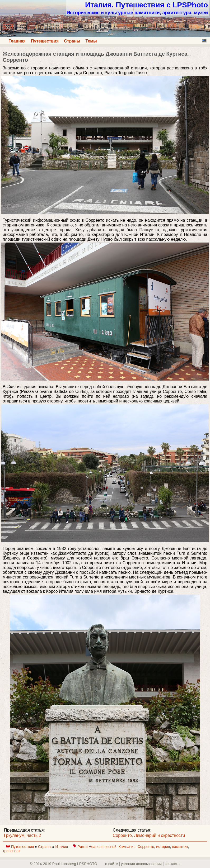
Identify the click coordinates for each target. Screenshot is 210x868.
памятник (180, 847)
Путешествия (45, 41)
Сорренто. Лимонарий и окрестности (149, 835)
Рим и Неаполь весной (97, 847)
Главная (17, 41)
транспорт (11, 851)
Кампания (127, 847)
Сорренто (146, 847)
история (163, 847)
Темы (91, 41)
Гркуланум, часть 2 (23, 835)
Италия (62, 847)
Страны (72, 41)
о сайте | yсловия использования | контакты (143, 864)
